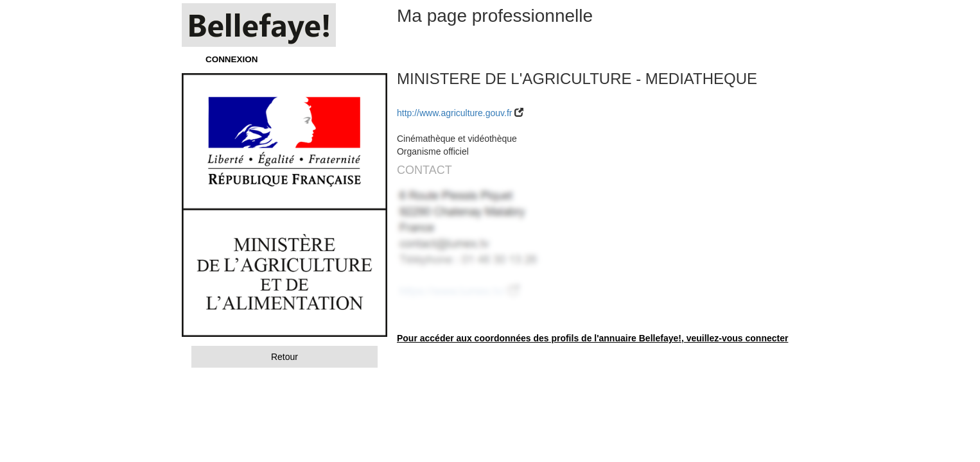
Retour (284, 357)
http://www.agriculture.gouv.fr (454, 113)
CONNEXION (232, 59)
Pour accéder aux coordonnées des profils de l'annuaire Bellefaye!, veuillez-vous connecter (592, 338)
